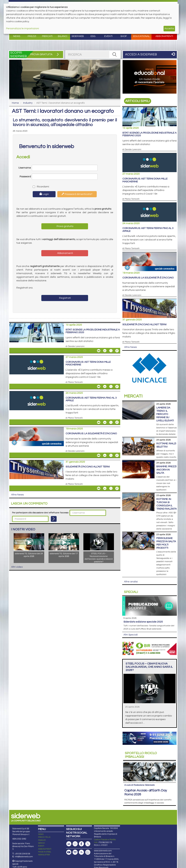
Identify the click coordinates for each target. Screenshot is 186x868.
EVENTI (41, 846)
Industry (28, 103)
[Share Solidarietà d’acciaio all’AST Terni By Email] (99, 488)
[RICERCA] (115, 55)
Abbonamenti (164, 36)
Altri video (17, 567)
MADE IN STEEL (45, 852)
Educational (141, 36)
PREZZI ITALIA (44, 837)
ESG (93, 36)
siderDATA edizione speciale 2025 (143, 622)
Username (25, 168)
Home (15, 103)
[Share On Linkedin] (105, 351)
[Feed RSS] (81, 852)
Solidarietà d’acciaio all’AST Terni (88, 467)
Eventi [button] (108, 36)
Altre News (17, 495)
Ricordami (40, 187)
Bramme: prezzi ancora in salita (166, 470)
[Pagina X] (88, 844)
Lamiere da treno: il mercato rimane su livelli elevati (165, 414)
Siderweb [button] (78, 36)
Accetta (169, 29)
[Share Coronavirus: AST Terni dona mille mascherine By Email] (99, 387)
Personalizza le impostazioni (23, 29)
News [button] (17, 36)
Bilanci (63, 36)
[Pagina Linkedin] (69, 844)
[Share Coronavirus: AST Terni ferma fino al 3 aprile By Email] (99, 422)
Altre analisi (131, 582)
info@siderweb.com (24, 857)
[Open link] (150, 77)
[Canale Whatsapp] (88, 852)
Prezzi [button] (32, 36)
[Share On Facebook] (117, 351)
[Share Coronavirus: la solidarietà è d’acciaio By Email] (99, 455)
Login (44, 194)
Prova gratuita (65, 226)
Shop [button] (124, 36)
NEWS (41, 834)
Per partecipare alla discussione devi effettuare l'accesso (40, 513)
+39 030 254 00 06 (22, 854)
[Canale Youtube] (69, 852)
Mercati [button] (47, 36)
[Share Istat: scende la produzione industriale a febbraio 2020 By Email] (99, 351)
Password (25, 177)
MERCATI (42, 840)
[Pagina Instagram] (75, 844)
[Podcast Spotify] (75, 852)
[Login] (54, 519)
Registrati (65, 298)
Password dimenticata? (77, 194)
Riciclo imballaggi (141, 755)
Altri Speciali (131, 635)
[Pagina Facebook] (81, 844)
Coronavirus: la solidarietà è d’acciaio (91, 434)
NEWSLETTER (44, 855)
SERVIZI (42, 843)
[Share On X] (111, 351)
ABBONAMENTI (45, 849)
